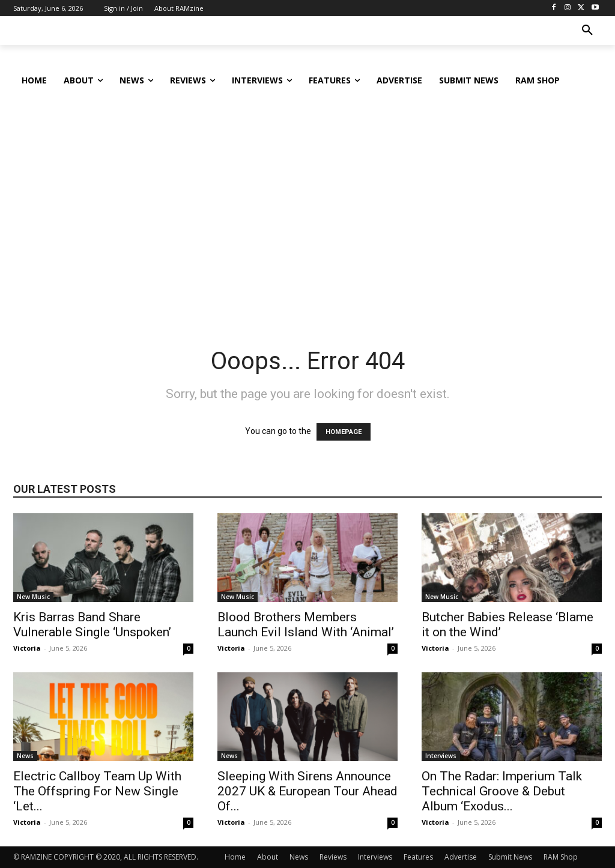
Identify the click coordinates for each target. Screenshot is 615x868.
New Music (33, 597)
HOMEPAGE (344, 432)
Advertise (461, 857)
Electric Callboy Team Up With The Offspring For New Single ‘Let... (97, 791)
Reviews (333, 857)
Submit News (510, 857)
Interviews (441, 756)
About (268, 857)
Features (418, 857)
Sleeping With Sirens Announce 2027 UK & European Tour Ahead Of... (307, 791)
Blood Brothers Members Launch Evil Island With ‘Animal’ (306, 625)
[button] (587, 31)
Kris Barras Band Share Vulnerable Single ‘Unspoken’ (92, 625)
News (25, 756)
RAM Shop (561, 857)
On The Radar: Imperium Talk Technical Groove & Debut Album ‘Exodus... (502, 791)
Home (235, 857)
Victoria (27, 648)
